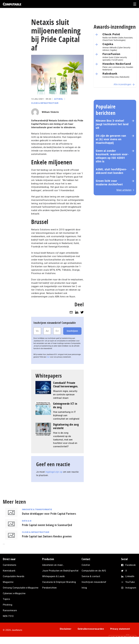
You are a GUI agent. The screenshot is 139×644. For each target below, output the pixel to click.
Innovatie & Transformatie (37, 509)
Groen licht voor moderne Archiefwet (109, 183)
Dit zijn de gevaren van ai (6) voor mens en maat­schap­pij (111, 139)
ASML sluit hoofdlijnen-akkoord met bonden (111, 171)
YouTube (130, 582)
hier (48, 357)
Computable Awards (14, 576)
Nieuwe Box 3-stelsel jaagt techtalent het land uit (112, 124)
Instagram (131, 588)
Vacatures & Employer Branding (59, 582)
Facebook (131, 565)
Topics (6, 599)
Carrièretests (10, 565)
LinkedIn (130, 576)
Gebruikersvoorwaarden (91, 629)
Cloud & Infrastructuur (45, 103)
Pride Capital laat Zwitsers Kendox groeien (47, 536)
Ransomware (10, 610)
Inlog (84, 588)
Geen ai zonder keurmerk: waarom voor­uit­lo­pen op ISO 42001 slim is (112, 156)
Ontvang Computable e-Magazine (21, 588)
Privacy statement (120, 629)
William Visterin (50, 112)
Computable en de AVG (94, 571)
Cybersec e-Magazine (14, 593)
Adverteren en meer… (53, 565)
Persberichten (50, 588)
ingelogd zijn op (54, 472)
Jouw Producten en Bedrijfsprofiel (60, 571)
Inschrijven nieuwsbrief (94, 582)
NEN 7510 (8, 616)
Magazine (8, 582)
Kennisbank (9, 571)
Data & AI (27, 521)
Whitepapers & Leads (53, 576)
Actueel (59, 99)
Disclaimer (66, 629)
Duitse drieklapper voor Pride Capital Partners (49, 514)
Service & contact (91, 576)
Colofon (86, 565)
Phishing (8, 605)
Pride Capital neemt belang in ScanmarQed (47, 525)
